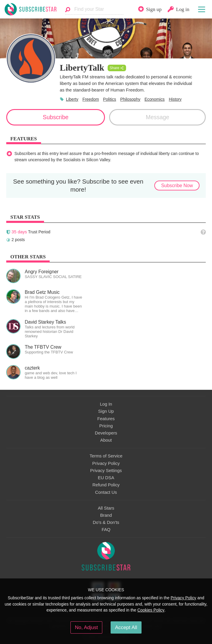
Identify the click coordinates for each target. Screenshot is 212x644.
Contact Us (106, 492)
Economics (155, 99)
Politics (110, 99)
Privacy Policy (106, 463)
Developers (106, 433)
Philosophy (130, 99)
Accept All (126, 627)
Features (106, 419)
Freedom (91, 99)
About (106, 440)
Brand (106, 515)
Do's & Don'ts (106, 522)
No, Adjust (86, 627)
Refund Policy (106, 485)
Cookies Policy (151, 610)
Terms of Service (106, 456)
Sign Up (106, 411)
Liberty (72, 99)
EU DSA (106, 478)
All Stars (106, 508)
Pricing (106, 426)
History (175, 99)
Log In (106, 404)
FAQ (106, 530)
